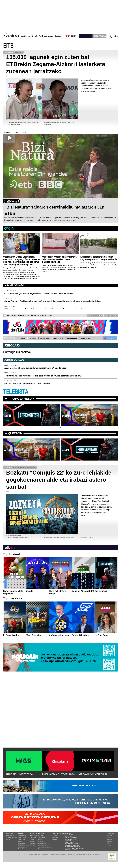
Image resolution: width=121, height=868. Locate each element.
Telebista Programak (11, 837)
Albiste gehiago (14, 285)
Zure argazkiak (95, 315)
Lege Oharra (45, 855)
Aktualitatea (33, 835)
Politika (32, 839)
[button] (60, 427)
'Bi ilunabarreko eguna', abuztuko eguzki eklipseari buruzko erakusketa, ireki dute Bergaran (47, 309)
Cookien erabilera (55, 855)
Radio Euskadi (22, 837)
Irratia (51, 36)
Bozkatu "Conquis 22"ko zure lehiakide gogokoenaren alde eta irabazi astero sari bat (59, 480)
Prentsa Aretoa (71, 850)
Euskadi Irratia (22, 835)
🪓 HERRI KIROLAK (85, 338)
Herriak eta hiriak (72, 845)
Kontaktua (89, 855)
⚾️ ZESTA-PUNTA (57, 338)
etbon (17, 433)
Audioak (54, 839)
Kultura (32, 841)
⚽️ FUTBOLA (31, 338)
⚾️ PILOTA (21, 338)
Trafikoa (69, 836)
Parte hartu (70, 842)
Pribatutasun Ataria (34, 855)
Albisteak (26, 36)
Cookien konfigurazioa (68, 855)
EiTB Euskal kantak (24, 845)
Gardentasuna (81, 855)
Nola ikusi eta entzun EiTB (75, 848)
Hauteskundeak (71, 838)
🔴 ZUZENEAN (109, 338)
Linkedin (109, 844)
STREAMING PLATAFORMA (93, 774)
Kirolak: (41, 833)
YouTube (109, 846)
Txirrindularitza (43, 837)
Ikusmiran (33, 843)
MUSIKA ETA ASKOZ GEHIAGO (59, 774)
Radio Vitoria (22, 839)
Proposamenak (21, 399)
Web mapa (96, 855)
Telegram (109, 842)
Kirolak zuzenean (43, 849)
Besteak (58, 36)
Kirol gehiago (42, 843)
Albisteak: (34, 833)
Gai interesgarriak (72, 844)
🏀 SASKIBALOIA (43, 338)
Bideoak (8, 839)
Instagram (109, 840)
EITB (8, 46)
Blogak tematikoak (72, 847)
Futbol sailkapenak (44, 845)
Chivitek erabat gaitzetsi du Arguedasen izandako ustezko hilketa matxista (39, 293)
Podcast (20, 849)
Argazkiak (55, 837)
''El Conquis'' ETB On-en (88, 538)
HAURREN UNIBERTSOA (19, 774)
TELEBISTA (16, 392)
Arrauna (41, 841)
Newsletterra (110, 833)
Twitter (108, 838)
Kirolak (34, 36)
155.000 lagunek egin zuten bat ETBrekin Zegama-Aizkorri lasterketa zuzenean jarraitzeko (56, 64)
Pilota (40, 839)
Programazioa (10, 835)
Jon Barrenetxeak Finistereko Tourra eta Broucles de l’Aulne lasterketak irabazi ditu (43, 376)
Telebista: (9, 833)
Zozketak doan (71, 839)
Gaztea (20, 841)
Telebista (43, 36)
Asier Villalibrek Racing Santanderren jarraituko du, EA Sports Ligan (35, 368)
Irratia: (21, 833)
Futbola (40, 835)
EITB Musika (22, 843)
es (117, 36)
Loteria (68, 841)
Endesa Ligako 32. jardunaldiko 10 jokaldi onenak (27, 384)
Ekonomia (33, 837)
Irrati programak (23, 847)
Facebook (109, 836)
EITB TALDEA (100, 36)
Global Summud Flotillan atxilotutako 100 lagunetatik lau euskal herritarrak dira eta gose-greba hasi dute (52, 301)
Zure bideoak (111, 315)
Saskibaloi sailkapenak (45, 847)
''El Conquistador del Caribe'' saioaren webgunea (59, 538)
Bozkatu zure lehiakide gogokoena (18, 538)
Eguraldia (33, 845)
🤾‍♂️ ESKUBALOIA (71, 338)
